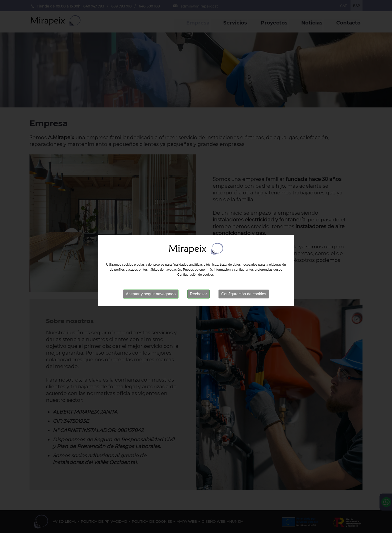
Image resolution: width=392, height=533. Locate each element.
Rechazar (198, 296)
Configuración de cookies (244, 296)
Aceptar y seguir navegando (151, 296)
